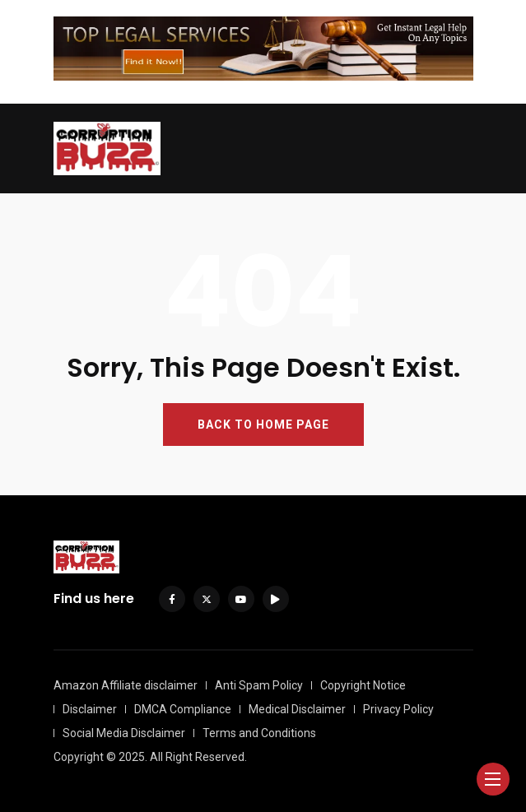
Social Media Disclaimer (124, 733)
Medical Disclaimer (297, 709)
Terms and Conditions (259, 733)
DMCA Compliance (183, 709)
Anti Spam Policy (259, 685)
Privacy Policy (398, 709)
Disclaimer (90, 709)
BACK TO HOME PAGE (263, 425)
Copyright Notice (363, 685)
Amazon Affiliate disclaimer (126, 685)
